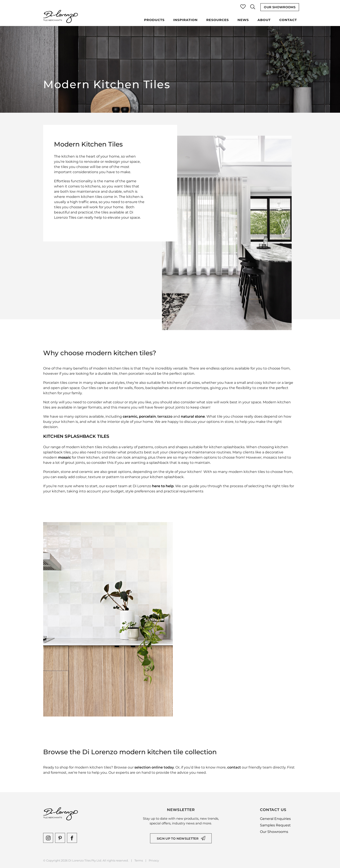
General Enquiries (275, 819)
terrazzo (165, 416)
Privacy (154, 861)
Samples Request (275, 825)
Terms (139, 861)
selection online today (154, 767)
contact (234, 767)
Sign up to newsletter (178, 839)
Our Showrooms (280, 7)
